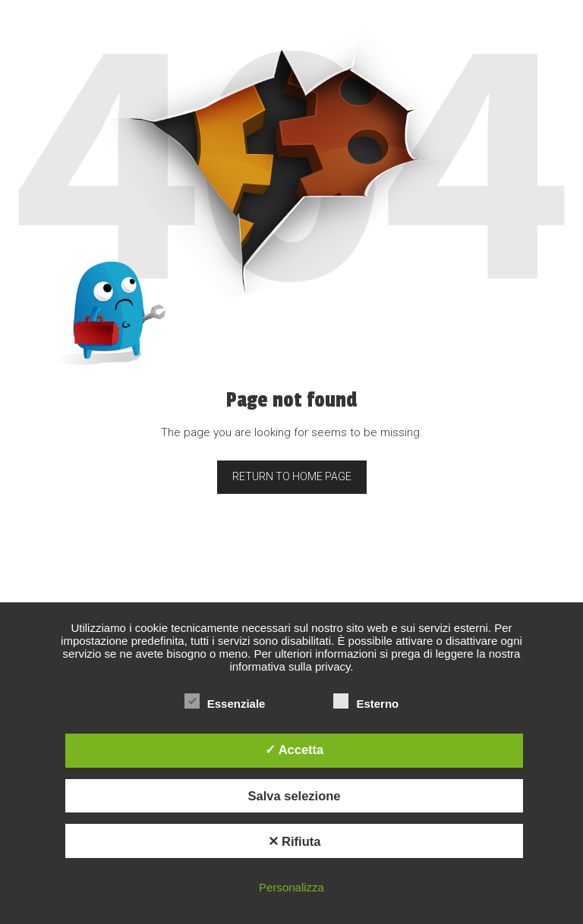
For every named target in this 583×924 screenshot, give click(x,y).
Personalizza (291, 887)
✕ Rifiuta (295, 841)
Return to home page (292, 476)
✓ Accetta (295, 750)
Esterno (366, 703)
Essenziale (225, 703)
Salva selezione (295, 796)
